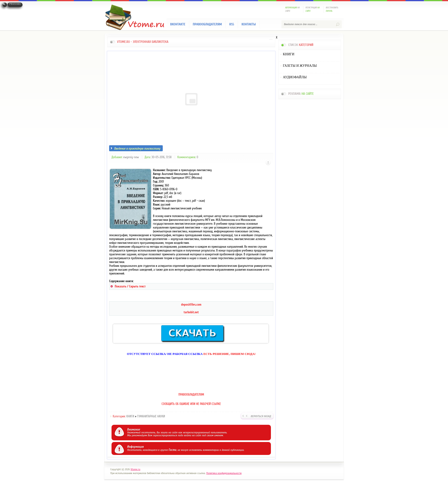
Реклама (15, 4)
